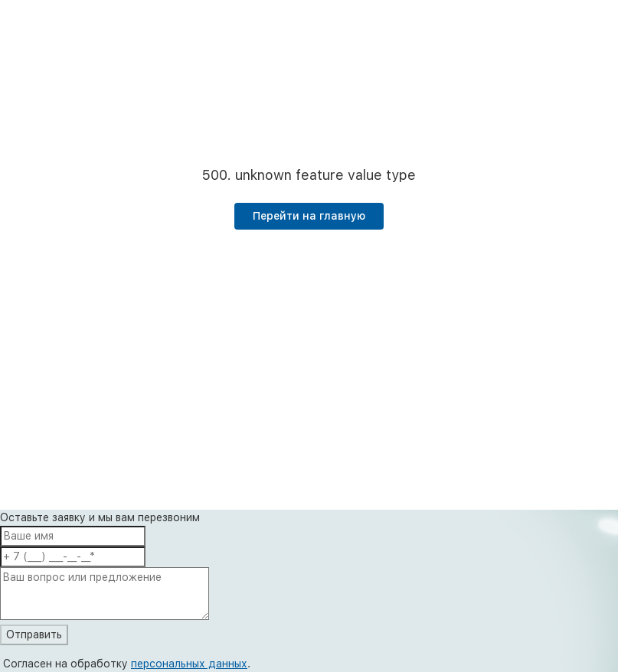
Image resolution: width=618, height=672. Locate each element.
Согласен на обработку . (127, 664)
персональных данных (189, 664)
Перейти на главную (309, 216)
